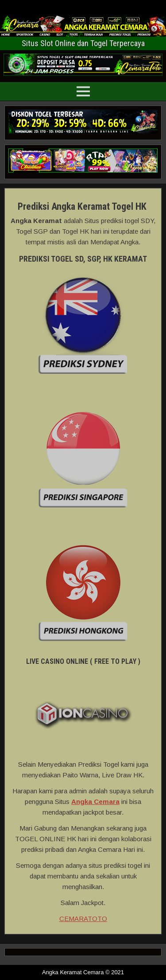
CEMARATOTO (83, 919)
